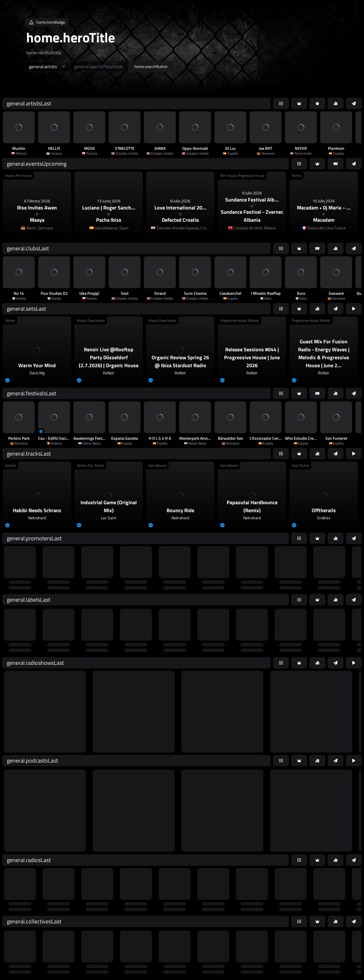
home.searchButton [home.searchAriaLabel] (151, 66)
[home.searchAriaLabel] (99, 67)
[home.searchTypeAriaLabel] (47, 67)
